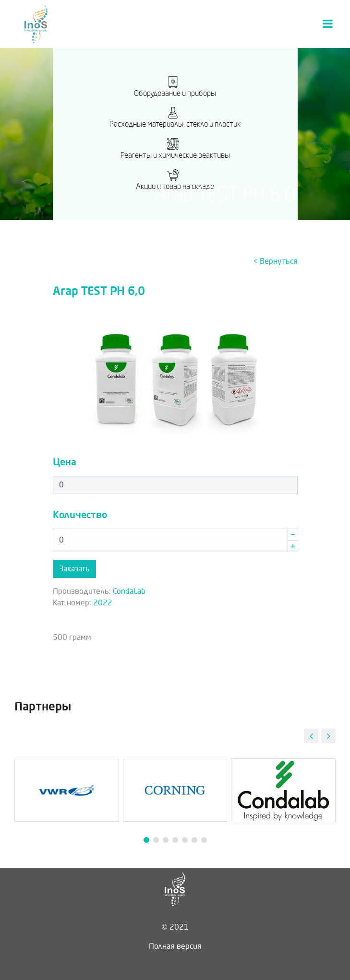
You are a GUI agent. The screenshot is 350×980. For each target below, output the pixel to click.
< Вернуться (275, 261)
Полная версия (175, 946)
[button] (328, 736)
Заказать (74, 569)
